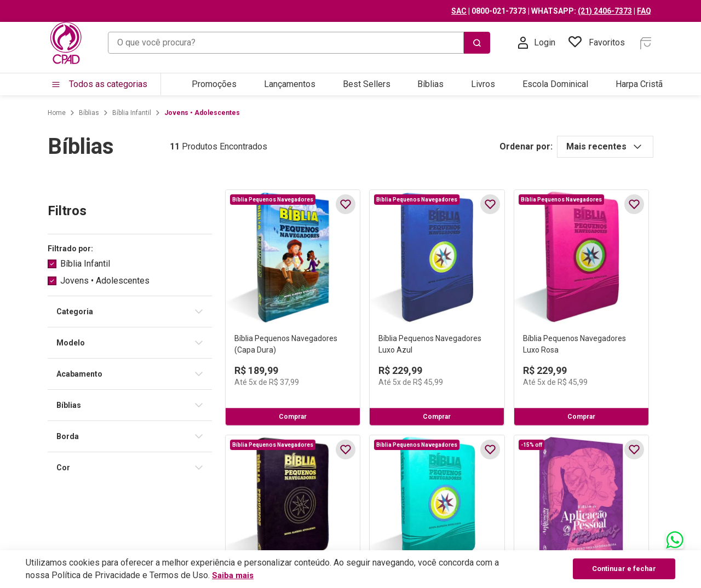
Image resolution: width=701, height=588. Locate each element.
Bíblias (80, 113)
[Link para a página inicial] (47, 113)
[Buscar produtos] (489, 43)
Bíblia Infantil (122, 113)
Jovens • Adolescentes (193, 113)
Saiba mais (234, 575)
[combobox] (299, 43)
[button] (120, 249)
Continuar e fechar (627, 569)
